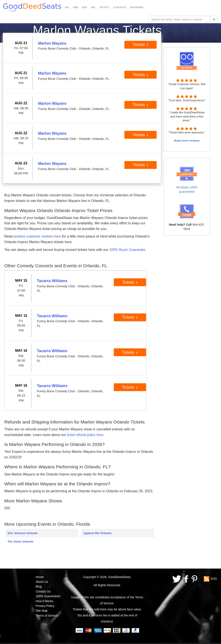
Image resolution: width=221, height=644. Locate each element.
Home (40, 577)
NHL (93, 7)
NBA (76, 7)
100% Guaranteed (48, 596)
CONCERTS (120, 7)
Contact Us (43, 591)
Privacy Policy (45, 606)
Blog (39, 586)
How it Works (44, 601)
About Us (42, 582)
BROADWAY (137, 7)
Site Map (42, 611)
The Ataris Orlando (20, 542)
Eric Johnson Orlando (23, 533)
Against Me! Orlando (97, 533)
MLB (84, 7)
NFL (67, 7)
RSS (214, 578)
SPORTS (104, 7)
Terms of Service (47, 616)
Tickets (141, 45)
